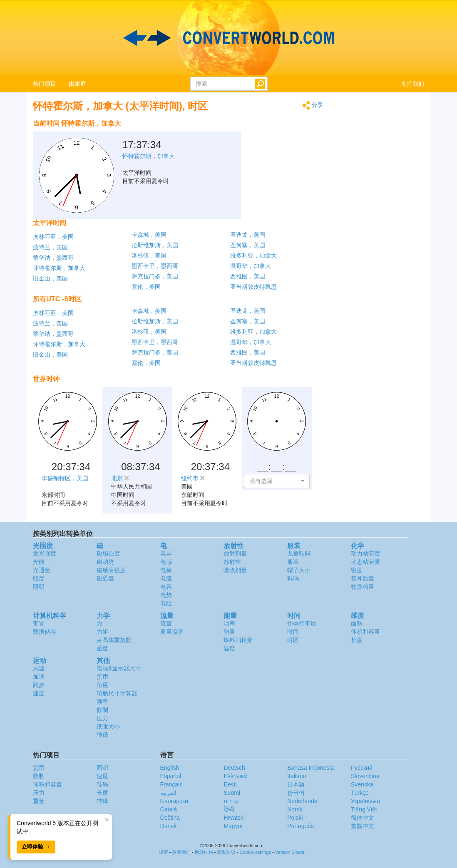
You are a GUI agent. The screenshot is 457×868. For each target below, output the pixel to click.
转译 (102, 735)
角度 (102, 685)
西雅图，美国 (248, 276)
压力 (102, 718)
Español (171, 776)
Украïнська (365, 801)
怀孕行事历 (302, 623)
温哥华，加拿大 (251, 266)
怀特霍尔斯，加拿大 (59, 268)
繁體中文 (363, 826)
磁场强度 (108, 553)
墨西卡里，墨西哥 (155, 266)
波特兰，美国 (50, 247)
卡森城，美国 (149, 235)
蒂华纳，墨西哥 (53, 258)
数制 (102, 710)
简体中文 (363, 818)
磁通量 (105, 578)
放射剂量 (235, 553)
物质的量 (363, 587)
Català (169, 809)
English (170, 768)
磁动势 (105, 562)
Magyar (233, 826)
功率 (229, 623)
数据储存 (45, 632)
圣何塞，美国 (248, 245)
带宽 (39, 623)
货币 (102, 677)
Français (171, 784)
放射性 (232, 562)
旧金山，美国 (50, 278)
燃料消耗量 (238, 640)
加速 (39, 677)
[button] (277, 481)
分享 (313, 105)
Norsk (295, 809)
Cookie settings (255, 852)
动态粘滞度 (365, 562)
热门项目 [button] (45, 84)
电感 (166, 562)
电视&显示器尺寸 (119, 668)
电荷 (166, 570)
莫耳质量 (363, 578)
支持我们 (412, 84)
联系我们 (181, 852)
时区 (293, 640)
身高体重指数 (114, 640)
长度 (357, 640)
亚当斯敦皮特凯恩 (253, 287)
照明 (39, 587)
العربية (168, 793)
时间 (293, 632)
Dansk (169, 826)
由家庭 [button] (77, 84)
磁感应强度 (111, 570)
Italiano (297, 776)
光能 (39, 562)
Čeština (170, 818)
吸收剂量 (235, 570)
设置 (164, 852)
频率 (102, 702)
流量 (166, 623)
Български (174, 801)
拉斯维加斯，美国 (155, 245)
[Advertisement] (271, 136)
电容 (166, 587)
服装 (293, 562)
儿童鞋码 (299, 553)
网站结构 (204, 852)
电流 (166, 578)
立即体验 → (36, 847)
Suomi (232, 793)
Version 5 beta (290, 852)
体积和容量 (365, 632)
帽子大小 (299, 570)
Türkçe (360, 793)
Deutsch (234, 768)
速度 (39, 693)
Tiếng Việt (364, 809)
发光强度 (45, 553)
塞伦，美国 (146, 287)
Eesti (230, 784)
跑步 (39, 685)
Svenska (362, 784)
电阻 (166, 603)
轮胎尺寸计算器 (117, 693)
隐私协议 (226, 852)
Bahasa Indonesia (310, 768)
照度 (39, 578)
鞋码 (293, 578)
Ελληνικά (235, 776)
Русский (362, 768)
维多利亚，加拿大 (253, 255)
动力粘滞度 (365, 553)
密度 (357, 570)
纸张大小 (108, 727)
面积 (357, 623)
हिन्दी (229, 809)
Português (301, 826)
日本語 (296, 784)
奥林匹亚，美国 (53, 237)
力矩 (102, 632)
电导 (166, 553)
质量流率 (172, 632)
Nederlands (302, 801)
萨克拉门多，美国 (155, 276)
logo (228, 38)
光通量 (42, 570)
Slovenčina (365, 776)
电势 (166, 595)
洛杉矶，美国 (149, 255)
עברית (231, 801)
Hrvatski (234, 818)
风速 (39, 668)
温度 (229, 648)
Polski (295, 818)
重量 (102, 648)
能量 (229, 632)
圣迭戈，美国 (248, 235)
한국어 (296, 793)
